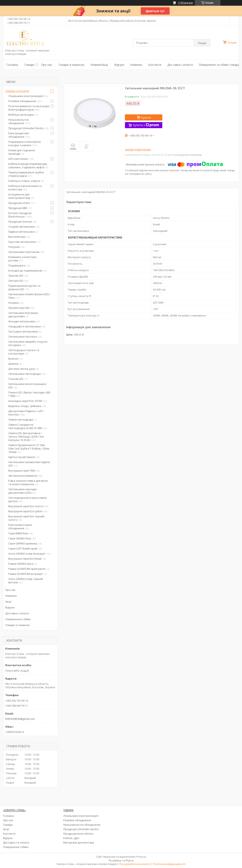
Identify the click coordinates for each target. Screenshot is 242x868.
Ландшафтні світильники (25, 326)
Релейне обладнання (22, 101)
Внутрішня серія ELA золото (26, 506)
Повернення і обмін (18, 619)
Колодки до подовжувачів (25, 271)
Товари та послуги (17, 91)
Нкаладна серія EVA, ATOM (25, 401)
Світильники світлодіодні (25, 374)
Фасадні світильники (22, 321)
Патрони (14, 247)
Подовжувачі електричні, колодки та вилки (25, 143)
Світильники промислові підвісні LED (29, 464)
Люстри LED (16, 281)
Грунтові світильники (22, 242)
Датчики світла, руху (22, 369)
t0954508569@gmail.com (20, 719)
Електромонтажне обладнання (20, 527)
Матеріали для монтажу (79, 842)
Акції (8, 602)
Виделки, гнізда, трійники (25, 406)
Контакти (155, 65)
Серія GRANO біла (20, 538)
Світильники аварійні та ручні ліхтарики (28, 343)
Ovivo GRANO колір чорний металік (26, 581)
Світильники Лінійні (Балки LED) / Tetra (29, 296)
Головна (12, 65)
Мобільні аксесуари (21, 115)
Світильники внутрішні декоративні (23, 315)
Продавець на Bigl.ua (121, 860)
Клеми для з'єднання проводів (22, 152)
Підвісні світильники (21, 232)
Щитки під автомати (22, 457)
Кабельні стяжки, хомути (24, 181)
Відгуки (119, 65)
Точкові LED (16, 379)
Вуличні (13, 359)
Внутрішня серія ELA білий (25, 559)
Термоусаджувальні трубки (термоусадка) (26, 174)
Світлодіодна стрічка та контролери (24, 352)
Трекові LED (16, 276)
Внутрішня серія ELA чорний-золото (27, 518)
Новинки (136, 65)
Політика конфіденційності (169, 864)
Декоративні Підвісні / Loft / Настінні (26, 413)
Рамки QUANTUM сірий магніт (27, 569)
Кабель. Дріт (71, 838)
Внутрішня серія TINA (22, 471)
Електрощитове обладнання (19, 135)
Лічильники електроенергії (26, 96)
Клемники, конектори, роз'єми (23, 259)
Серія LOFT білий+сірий (23, 548)
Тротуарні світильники (23, 331)
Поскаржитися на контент (135, 864)
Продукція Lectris (19, 203)
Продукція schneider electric (81, 829)
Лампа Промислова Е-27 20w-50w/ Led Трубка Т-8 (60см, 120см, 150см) (29, 448)
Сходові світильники (22, 227)
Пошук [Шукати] (202, 43)
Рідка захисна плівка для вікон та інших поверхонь (28, 482)
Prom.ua (141, 857)
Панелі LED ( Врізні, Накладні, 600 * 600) (29, 394)
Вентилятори (17, 237)
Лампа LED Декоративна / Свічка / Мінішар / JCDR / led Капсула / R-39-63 (26, 437)
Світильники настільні (23, 337)
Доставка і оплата (180, 65)
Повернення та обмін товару (219, 65)
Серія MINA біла (18, 533)
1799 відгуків (185, 3)
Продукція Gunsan (20, 222)
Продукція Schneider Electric (26, 128)
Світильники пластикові (24, 252)
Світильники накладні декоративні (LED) (23, 491)
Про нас (47, 65)
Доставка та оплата (16, 842)
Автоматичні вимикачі (23, 476)
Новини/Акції (99, 65)
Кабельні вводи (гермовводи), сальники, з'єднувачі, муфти (28, 166)
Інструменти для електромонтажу (19, 196)
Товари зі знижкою (71, 65)
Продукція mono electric (78, 834)
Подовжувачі (17, 265)
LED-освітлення (18, 159)
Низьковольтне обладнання (19, 121)
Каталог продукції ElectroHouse (20, 215)
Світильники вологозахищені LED (27, 386)
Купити (146, 118)
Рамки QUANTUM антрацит (26, 574)
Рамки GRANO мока (21, 564)
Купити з (146, 125)
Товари (29, 65)
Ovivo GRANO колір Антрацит (27, 554)
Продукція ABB (18, 208)
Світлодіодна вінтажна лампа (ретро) (27, 499)
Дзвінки (13, 364)
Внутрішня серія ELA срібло (25, 511)
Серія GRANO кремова (23, 543)
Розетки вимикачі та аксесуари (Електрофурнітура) (29, 108)
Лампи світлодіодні (21, 420)
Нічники (13, 303)
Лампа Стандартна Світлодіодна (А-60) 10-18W (25, 426)
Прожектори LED (19, 308)
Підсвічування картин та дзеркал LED (24, 287)
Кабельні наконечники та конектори (25, 188)
